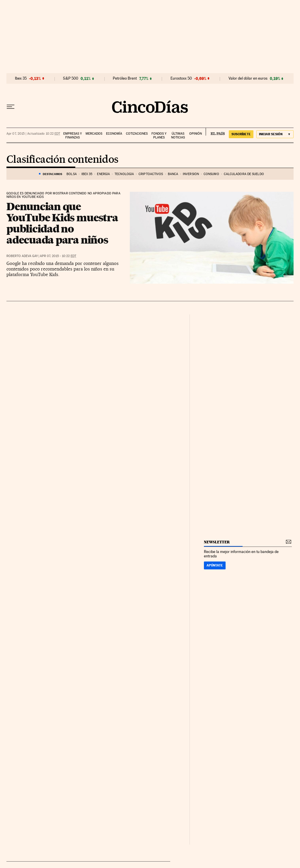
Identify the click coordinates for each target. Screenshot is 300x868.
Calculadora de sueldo (244, 174)
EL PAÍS (215, 132)
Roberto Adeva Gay (22, 256)
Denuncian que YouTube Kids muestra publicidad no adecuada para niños (62, 223)
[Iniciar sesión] (275, 134)
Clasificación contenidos (62, 160)
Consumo (211, 174)
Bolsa (72, 174)
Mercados (94, 134)
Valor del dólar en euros (248, 78)
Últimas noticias (178, 136)
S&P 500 (71, 78)
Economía (114, 134)
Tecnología (124, 174)
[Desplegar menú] (11, 107)
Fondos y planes (159, 136)
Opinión (196, 134)
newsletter (217, 542)
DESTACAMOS (52, 174)
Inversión (191, 174)
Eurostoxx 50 (181, 78)
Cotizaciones (137, 134)
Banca (173, 174)
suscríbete (241, 134)
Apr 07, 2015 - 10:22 (58, 256)
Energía (103, 174)
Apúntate (215, 565)
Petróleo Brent (125, 78)
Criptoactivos (151, 174)
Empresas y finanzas (73, 136)
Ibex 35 (21, 78)
